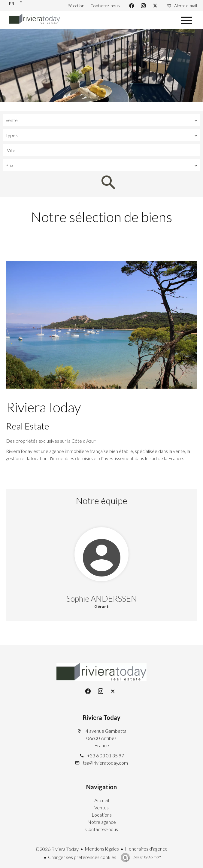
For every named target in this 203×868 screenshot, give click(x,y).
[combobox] (101, 120)
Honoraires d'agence (146, 849)
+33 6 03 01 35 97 (106, 755)
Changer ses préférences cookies (82, 857)
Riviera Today (101, 717)
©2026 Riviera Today (57, 849)
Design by (146, 857)
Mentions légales (102, 849)
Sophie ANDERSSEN (102, 599)
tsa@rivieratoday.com (105, 763)
